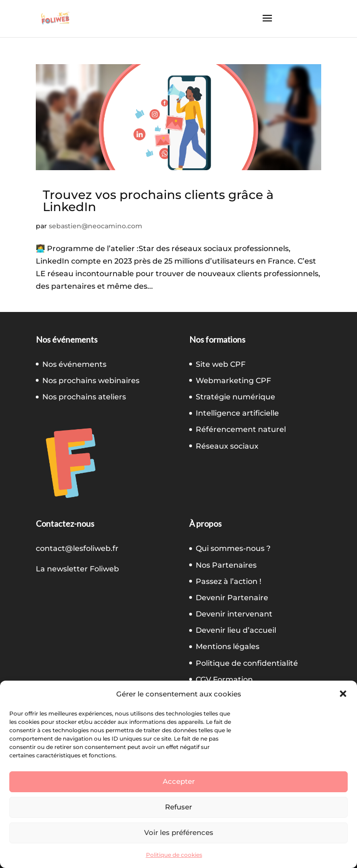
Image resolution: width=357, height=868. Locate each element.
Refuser (178, 807)
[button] (343, 694)
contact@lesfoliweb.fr (77, 548)
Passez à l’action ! (228, 581)
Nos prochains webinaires (91, 381)
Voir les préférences (179, 832)
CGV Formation (224, 679)
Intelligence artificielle (237, 413)
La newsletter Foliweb (77, 569)
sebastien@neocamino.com (96, 226)
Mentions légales (228, 646)
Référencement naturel (241, 429)
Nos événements (74, 364)
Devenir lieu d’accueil (236, 630)
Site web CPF (221, 364)
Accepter (179, 781)
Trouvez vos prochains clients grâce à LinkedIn (158, 201)
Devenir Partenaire (232, 598)
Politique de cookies (174, 855)
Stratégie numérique (235, 397)
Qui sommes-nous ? (233, 548)
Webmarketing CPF (233, 381)
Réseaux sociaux (227, 446)
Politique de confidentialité (247, 663)
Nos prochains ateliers (84, 397)
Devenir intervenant (234, 614)
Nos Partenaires (226, 565)
